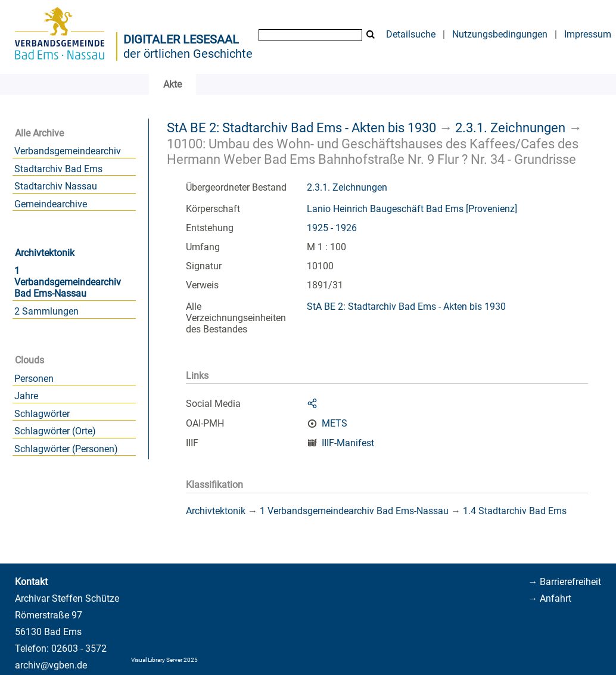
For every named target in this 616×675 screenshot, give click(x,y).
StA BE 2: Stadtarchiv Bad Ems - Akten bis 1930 (301, 127)
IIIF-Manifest (348, 443)
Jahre (26, 396)
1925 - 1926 (332, 228)
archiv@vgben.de (51, 665)
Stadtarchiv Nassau (56, 186)
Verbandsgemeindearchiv (68, 151)
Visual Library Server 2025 (164, 660)
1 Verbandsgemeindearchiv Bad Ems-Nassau (68, 282)
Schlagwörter (42, 414)
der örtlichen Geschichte (188, 54)
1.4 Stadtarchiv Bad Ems (515, 511)
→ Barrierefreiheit (564, 582)
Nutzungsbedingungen (500, 34)
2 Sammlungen (46, 311)
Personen (34, 379)
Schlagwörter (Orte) (55, 431)
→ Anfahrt (550, 598)
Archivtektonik (45, 253)
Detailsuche (411, 34)
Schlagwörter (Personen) (66, 449)
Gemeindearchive (51, 204)
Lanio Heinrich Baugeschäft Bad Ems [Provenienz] (412, 209)
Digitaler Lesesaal (181, 39)
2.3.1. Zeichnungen (510, 127)
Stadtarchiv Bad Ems (58, 169)
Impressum (588, 34)
